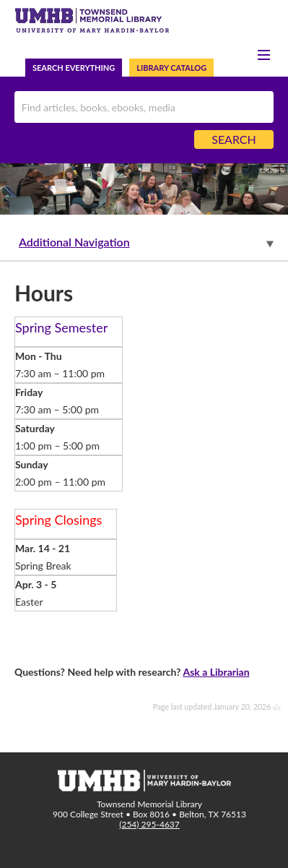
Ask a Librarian (216, 672)
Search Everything (74, 68)
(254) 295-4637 (149, 824)
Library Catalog (171, 68)
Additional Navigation (74, 242)
